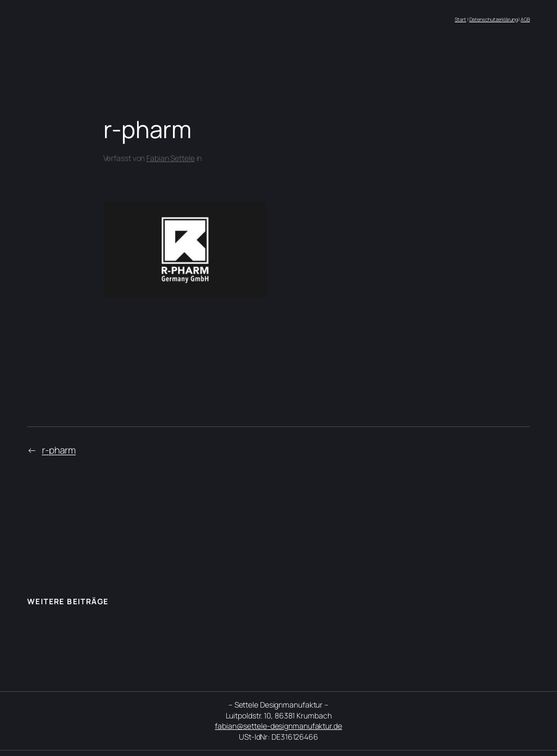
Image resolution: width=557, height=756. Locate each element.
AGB (525, 19)
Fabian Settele (171, 158)
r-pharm (59, 450)
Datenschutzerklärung (494, 19)
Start (460, 19)
